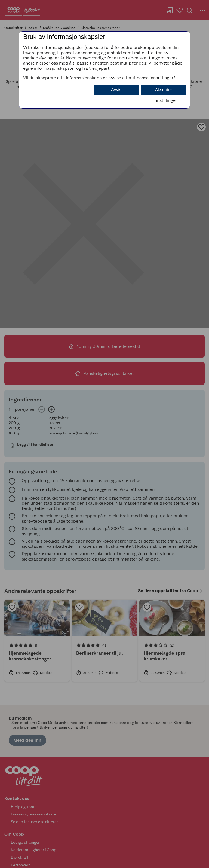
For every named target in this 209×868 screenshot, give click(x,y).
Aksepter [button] (163, 90)
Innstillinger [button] (165, 100)
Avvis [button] (116, 90)
